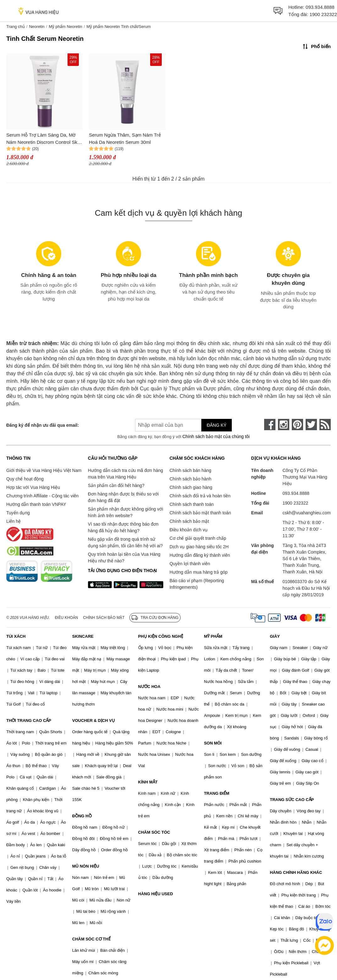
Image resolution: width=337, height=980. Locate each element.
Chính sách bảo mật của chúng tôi (216, 436)
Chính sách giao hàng (191, 487)
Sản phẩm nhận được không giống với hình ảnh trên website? (126, 512)
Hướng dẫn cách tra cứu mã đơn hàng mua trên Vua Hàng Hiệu (125, 474)
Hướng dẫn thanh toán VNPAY (36, 504)
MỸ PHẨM (213, 636)
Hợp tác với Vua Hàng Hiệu (33, 487)
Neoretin (37, 27)
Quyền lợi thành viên (190, 564)
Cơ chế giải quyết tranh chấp (198, 538)
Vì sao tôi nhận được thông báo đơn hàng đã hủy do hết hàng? (123, 527)
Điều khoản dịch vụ (189, 530)
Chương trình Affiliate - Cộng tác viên (42, 496)
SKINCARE (83, 636)
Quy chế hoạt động (25, 479)
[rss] (325, 425)
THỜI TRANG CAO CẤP (29, 720)
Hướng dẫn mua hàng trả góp (199, 572)
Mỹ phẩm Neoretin (65, 27)
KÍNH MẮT (148, 782)
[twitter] (311, 425)
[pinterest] (297, 425)
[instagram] (284, 425)
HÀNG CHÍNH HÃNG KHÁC (296, 872)
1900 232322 (323, 14)
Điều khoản (67, 618)
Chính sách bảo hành (190, 479)
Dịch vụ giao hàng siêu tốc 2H (199, 547)
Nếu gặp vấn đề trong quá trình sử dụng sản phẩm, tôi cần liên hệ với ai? (125, 542)
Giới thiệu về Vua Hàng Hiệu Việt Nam (44, 470)
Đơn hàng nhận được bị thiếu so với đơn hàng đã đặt (123, 497)
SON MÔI (213, 743)
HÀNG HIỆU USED (156, 894)
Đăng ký (217, 425)
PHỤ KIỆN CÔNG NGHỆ (161, 636)
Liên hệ (14, 521)
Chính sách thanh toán (192, 504)
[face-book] (270, 425)
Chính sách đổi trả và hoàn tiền (200, 496)
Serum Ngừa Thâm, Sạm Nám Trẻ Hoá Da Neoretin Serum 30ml (125, 138)
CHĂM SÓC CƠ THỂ (91, 939)
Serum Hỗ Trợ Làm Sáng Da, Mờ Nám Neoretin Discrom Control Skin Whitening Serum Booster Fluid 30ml (44, 139)
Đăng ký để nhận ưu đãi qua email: (43, 425)
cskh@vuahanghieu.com (307, 513)
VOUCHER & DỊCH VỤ (94, 720)
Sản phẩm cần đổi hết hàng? (116, 485)
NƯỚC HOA (149, 687)
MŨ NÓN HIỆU (86, 866)
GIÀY (275, 636)
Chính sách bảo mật (189, 521)
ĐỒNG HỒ (82, 816)
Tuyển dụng (18, 513)
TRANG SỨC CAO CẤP (292, 800)
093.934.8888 (320, 7)
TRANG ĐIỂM (217, 793)
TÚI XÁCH (16, 636)
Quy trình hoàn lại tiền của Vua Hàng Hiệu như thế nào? (124, 558)
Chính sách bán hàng (190, 470)
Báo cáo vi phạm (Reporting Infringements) (197, 584)
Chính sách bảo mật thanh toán (200, 513)
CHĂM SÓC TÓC (154, 832)
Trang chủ (16, 27)
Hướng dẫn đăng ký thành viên (200, 555)
